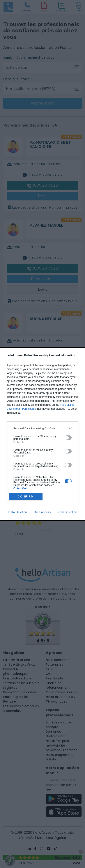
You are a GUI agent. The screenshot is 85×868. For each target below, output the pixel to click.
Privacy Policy (67, 512)
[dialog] (42, 434)
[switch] (68, 438)
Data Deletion (18, 512)
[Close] (76, 356)
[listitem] (42, 428)
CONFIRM (26, 497)
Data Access (42, 512)
